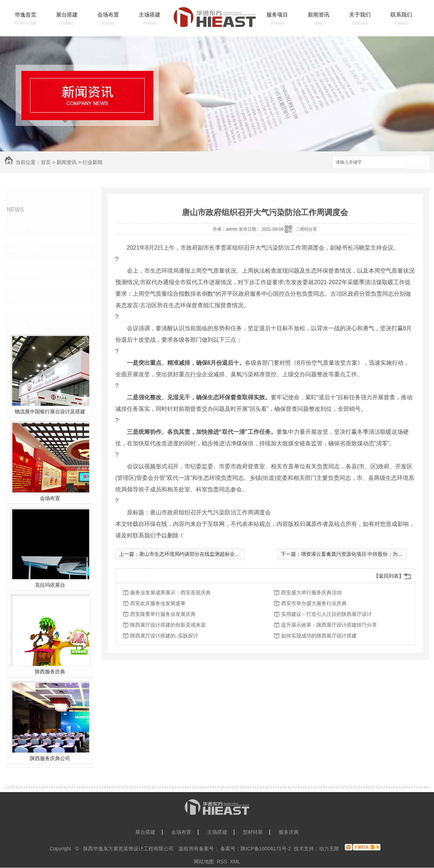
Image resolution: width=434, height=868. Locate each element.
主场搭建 (150, 15)
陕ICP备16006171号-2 (266, 849)
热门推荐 (29, 319)
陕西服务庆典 (50, 672)
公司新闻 (29, 227)
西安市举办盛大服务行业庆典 (314, 603)
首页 (46, 162)
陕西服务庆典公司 (50, 758)
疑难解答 (29, 273)
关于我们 (360, 15)
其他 (22, 296)
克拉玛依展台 (50, 585)
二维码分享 (306, 229)
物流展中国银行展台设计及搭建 (50, 412)
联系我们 (401, 15)
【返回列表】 (389, 576)
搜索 (417, 163)
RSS (222, 862)
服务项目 (277, 15)
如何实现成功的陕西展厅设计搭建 (319, 636)
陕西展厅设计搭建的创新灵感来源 (168, 625)
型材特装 (253, 832)
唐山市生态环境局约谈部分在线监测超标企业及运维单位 (202, 554)
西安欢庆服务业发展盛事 (158, 603)
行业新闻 (92, 162)
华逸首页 (26, 15)
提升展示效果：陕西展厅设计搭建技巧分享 (329, 625)
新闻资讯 (319, 15)
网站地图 (204, 862)
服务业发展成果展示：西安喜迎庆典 (170, 592)
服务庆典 (289, 832)
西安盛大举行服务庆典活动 (311, 592)
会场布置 (108, 15)
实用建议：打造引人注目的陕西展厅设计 (326, 614)
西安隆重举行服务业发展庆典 (163, 614)
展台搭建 (67, 15)
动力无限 (329, 849)
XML (235, 862)
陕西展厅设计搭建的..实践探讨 (164, 636)
